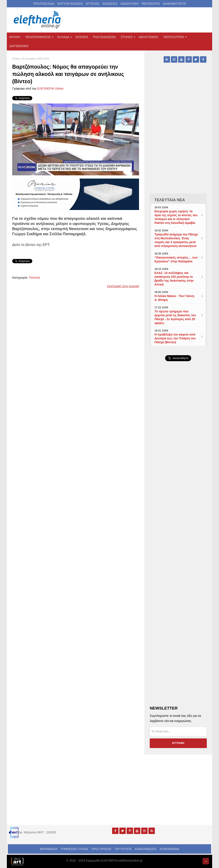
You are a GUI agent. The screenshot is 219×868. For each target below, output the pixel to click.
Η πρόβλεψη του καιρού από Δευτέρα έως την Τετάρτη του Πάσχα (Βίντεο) (175, 338)
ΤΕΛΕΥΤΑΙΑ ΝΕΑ (170, 200)
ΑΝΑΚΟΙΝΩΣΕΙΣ (146, 849)
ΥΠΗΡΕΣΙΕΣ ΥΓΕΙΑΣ (74, 849)
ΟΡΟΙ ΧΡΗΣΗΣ (101, 849)
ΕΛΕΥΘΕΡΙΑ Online (50, 89)
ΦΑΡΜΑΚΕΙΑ (49, 849)
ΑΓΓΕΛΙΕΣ (93, 4)
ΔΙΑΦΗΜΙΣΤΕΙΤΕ (174, 4)
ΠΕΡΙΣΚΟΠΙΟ (151, 4)
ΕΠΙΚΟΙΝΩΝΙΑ (169, 849)
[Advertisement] (178, 463)
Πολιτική (35, 278)
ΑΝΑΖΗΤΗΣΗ (129, 4)
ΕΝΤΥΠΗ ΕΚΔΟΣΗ (70, 4)
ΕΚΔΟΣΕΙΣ (110, 4)
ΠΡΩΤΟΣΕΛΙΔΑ (44, 4)
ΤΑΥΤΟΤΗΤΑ (123, 849)
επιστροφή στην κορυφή (123, 286)
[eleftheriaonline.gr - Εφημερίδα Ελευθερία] (38, 20)
